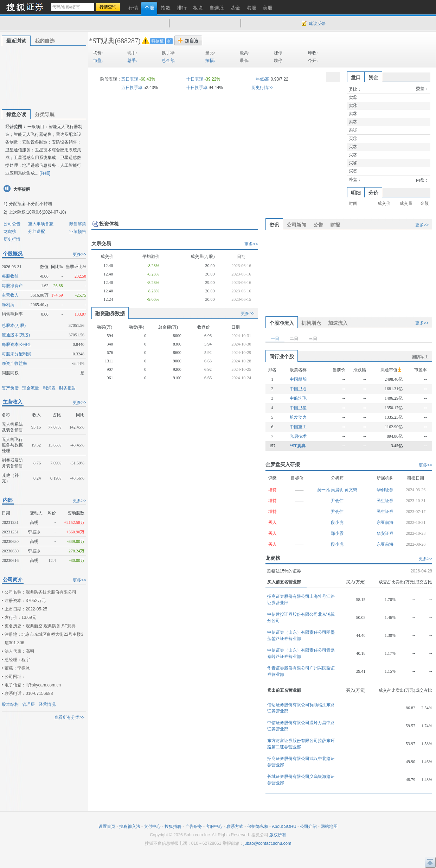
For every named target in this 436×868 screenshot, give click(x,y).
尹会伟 (337, 501)
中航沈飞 (298, 398)
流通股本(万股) (16, 335)
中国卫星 (298, 408)
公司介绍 (308, 826)
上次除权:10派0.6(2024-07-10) (37, 212)
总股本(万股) (14, 325)
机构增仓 (311, 323)
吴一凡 (324, 490)
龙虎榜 (10, 232)
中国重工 (298, 427)
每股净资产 (12, 286)
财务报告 (68, 388)
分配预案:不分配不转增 (30, 204)
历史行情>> (262, 88)
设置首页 (107, 826)
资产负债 (10, 388)
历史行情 (12, 239)
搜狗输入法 (130, 826)
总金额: (169, 61)
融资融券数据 (110, 313)
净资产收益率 (14, 363)
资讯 (274, 225)
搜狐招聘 (173, 826)
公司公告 (12, 224)
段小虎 (337, 522)
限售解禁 (78, 224)
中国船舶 (298, 379)
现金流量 (31, 388)
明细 (356, 193)
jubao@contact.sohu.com (268, 843)
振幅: (210, 61)
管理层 (28, 704)
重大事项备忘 (41, 224)
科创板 (158, 41)
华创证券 (385, 490)
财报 (335, 225)
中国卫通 (298, 389)
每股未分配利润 (17, 354)
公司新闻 (296, 225)
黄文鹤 (351, 490)
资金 (373, 77)
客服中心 (214, 826)
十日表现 (195, 79)
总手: (132, 61)
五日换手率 (132, 88)
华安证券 (385, 533)
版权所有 (278, 835)
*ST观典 (102, 41)
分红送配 (37, 232)
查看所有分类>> (69, 717)
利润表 (49, 388)
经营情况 (47, 704)
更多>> (79, 254)
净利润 (8, 305)
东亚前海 (385, 522)
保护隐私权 (258, 826)
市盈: (98, 61)
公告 (318, 225)
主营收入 (10, 295)
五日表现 (130, 79)
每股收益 (10, 276)
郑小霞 (337, 533)
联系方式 (235, 826)
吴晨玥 (338, 490)
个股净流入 (282, 323)
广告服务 (194, 826)
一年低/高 (260, 79)
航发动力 (298, 417)
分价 (373, 193)
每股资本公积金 (17, 344)
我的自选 (45, 41)
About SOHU (284, 826)
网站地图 (329, 826)
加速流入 (338, 323)
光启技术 (298, 436)
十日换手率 (197, 88)
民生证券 (385, 501)
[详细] (45, 173)
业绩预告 (78, 232)
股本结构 (10, 704)
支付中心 (152, 826)
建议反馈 (317, 24)
